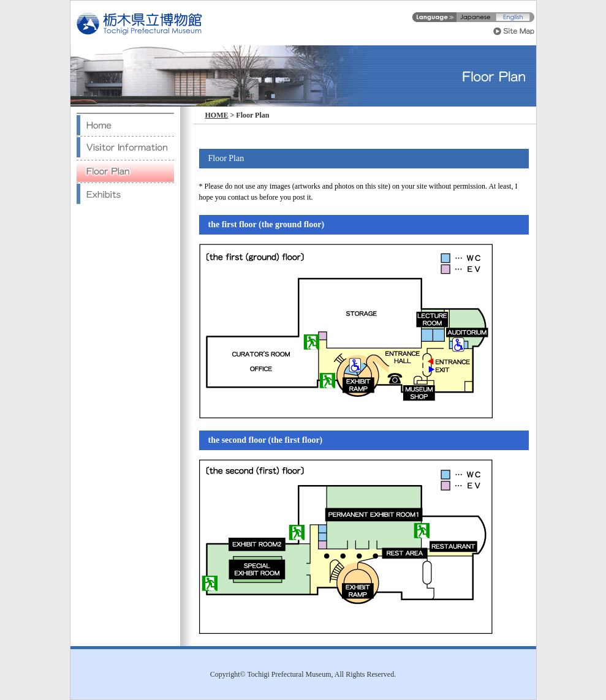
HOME (217, 115)
